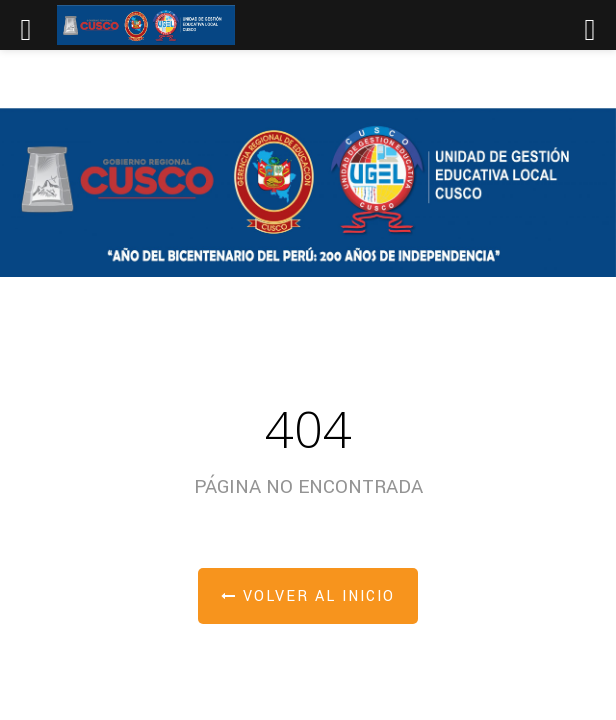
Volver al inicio (308, 596)
